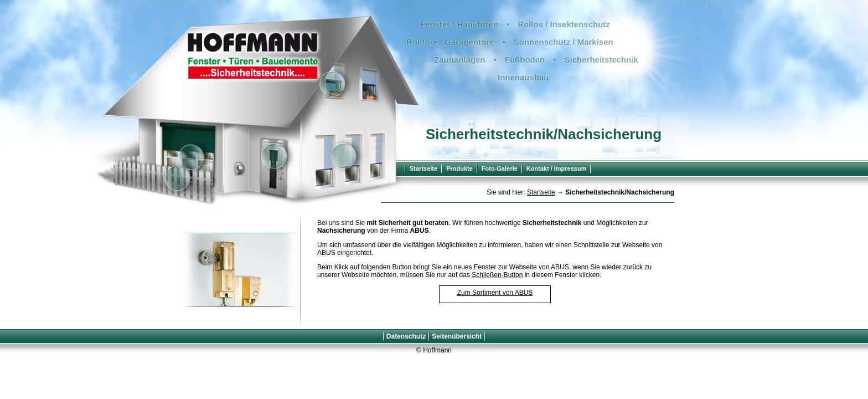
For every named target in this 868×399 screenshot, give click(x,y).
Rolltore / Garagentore (450, 42)
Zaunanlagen (460, 60)
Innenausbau (523, 77)
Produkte (459, 168)
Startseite (423, 168)
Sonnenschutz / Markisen (564, 42)
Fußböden (525, 60)
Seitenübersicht (457, 336)
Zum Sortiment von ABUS (495, 293)
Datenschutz (406, 336)
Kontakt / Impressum (557, 168)
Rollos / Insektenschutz (564, 24)
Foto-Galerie (500, 168)
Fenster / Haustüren (459, 24)
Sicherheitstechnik (601, 60)
